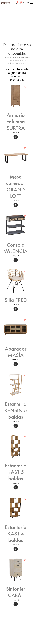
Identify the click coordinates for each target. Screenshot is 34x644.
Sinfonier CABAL (16, 592)
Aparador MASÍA (16, 352)
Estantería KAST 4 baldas (16, 533)
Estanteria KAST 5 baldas (16, 472)
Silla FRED (16, 300)
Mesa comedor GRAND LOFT (16, 186)
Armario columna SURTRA (16, 121)
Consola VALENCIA (16, 248)
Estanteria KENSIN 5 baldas (16, 410)
